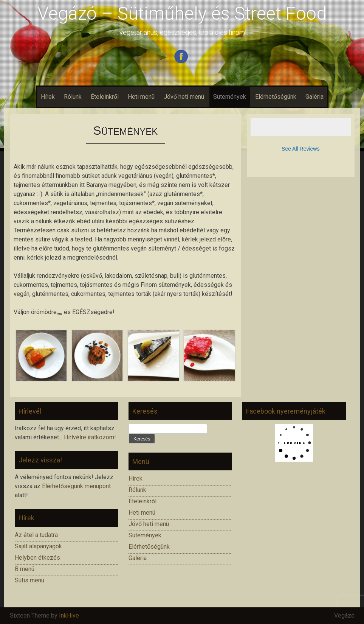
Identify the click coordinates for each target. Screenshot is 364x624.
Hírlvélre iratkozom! (90, 437)
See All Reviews (300, 149)
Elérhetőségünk (276, 97)
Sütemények (230, 97)
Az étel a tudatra (36, 535)
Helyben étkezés (37, 558)
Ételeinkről (105, 97)
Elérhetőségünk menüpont (76, 486)
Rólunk (73, 97)
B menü (25, 569)
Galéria (314, 97)
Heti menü (141, 97)
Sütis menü (29, 580)
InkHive (69, 615)
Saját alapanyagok (38, 546)
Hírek (48, 97)
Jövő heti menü (184, 97)
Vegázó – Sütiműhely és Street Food (182, 13)
